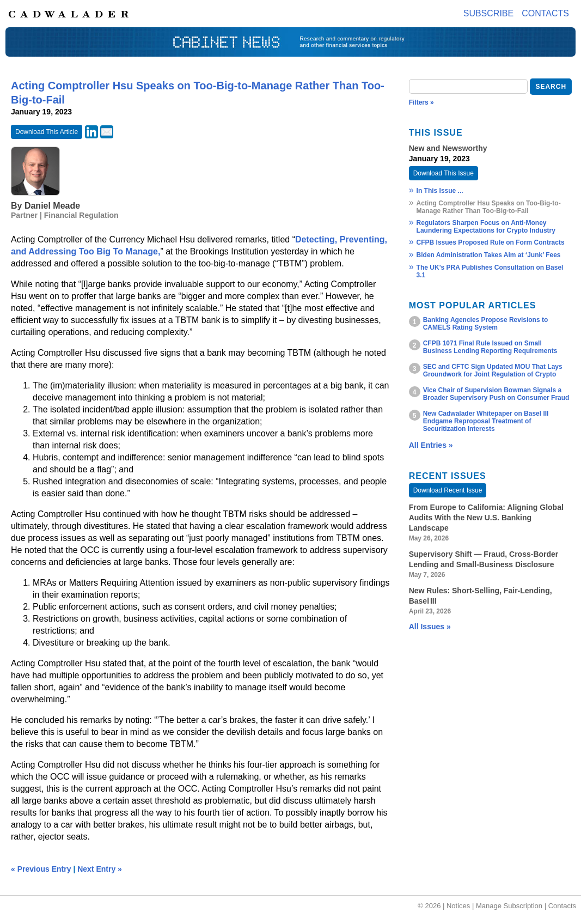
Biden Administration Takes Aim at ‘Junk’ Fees (489, 255)
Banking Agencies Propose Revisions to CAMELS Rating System (486, 324)
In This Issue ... (440, 191)
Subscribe (488, 13)
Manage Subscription (509, 906)
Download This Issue (444, 173)
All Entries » (431, 445)
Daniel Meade (52, 206)
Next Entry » (100, 869)
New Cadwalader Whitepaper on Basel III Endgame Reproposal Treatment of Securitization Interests (486, 421)
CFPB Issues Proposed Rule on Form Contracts (491, 242)
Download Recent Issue (448, 490)
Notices (458, 906)
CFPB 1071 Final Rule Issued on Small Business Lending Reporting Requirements (490, 347)
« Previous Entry (41, 869)
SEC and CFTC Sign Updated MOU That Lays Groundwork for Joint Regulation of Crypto (493, 370)
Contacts (545, 13)
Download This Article (47, 132)
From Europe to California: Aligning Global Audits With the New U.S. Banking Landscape (486, 518)
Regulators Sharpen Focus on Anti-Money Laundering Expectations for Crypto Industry (486, 227)
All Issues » (430, 627)
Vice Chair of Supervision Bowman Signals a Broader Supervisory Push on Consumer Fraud (496, 394)
